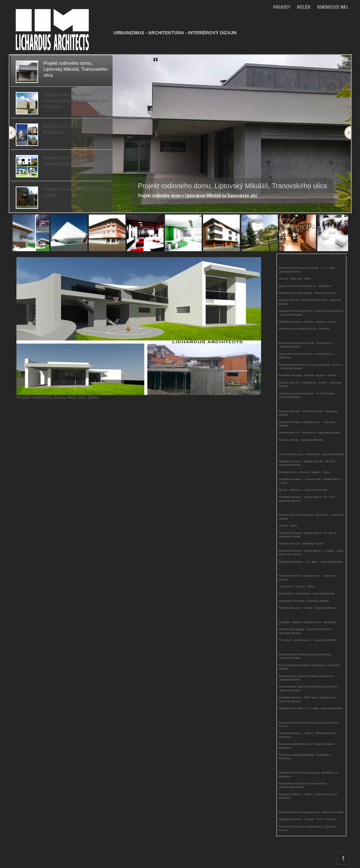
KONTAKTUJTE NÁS (333, 7)
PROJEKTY (282, 7)
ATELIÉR (304, 7)
